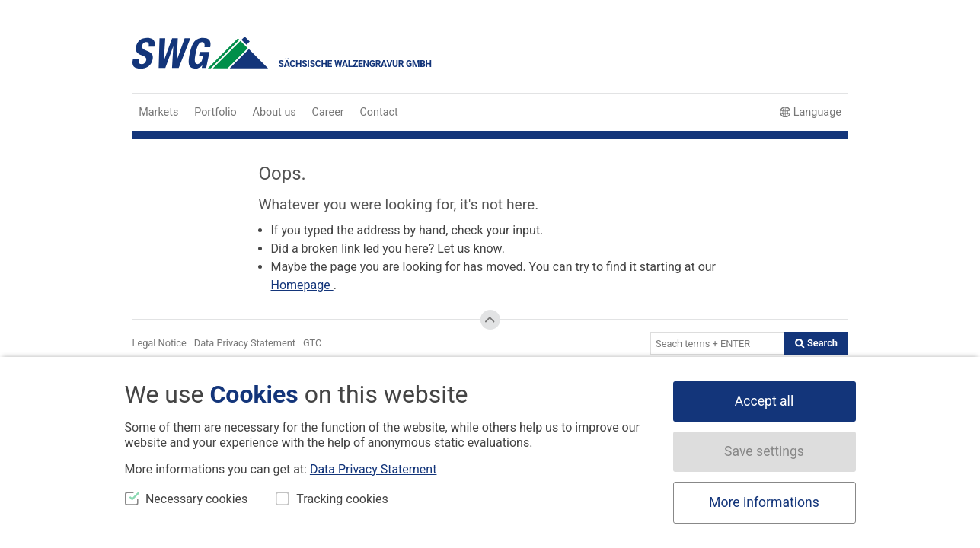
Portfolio (215, 112)
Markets (158, 112)
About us (275, 112)
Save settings (764, 451)
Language (811, 112)
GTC (313, 343)
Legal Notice (160, 343)
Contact (379, 112)
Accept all (764, 401)
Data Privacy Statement (245, 343)
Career (328, 112)
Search (816, 343)
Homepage (302, 285)
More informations (764, 502)
